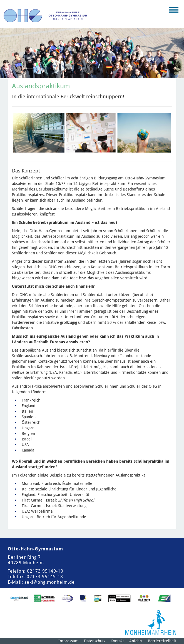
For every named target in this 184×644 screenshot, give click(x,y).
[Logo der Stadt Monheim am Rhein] (151, 622)
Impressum (69, 641)
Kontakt (117, 641)
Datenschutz (95, 641)
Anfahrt (136, 641)
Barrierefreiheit (162, 641)
